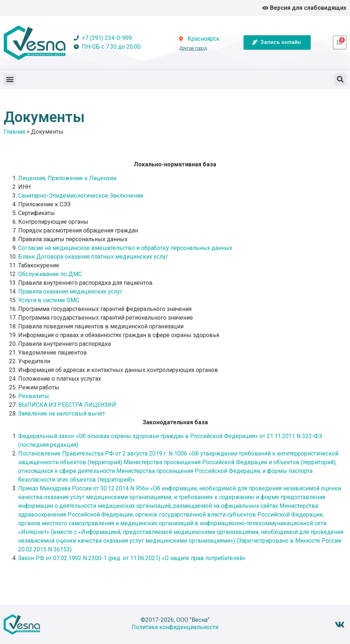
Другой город (193, 48)
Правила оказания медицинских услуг (70, 291)
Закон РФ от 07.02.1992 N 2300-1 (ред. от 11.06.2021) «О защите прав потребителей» (132, 558)
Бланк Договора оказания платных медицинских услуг (93, 257)
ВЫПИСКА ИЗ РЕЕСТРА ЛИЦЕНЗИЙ (67, 405)
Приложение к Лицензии (82, 178)
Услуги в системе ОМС (49, 300)
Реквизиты (34, 396)
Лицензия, (33, 178)
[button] (10, 79)
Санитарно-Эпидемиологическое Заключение (81, 196)
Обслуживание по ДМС (50, 274)
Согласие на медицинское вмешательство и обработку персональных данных (125, 248)
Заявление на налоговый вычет (62, 414)
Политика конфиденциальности (175, 627)
